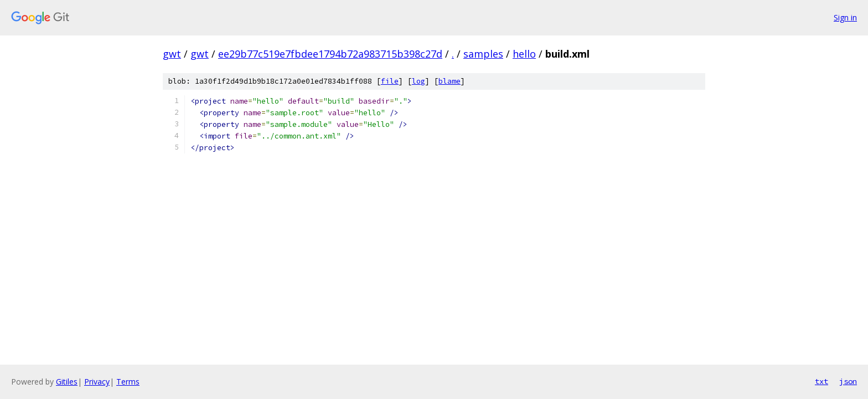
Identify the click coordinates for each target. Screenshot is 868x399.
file (390, 81)
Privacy (97, 382)
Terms (128, 382)
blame (449, 81)
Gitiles (67, 382)
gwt (172, 54)
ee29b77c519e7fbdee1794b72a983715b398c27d (330, 54)
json (848, 381)
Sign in (845, 17)
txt (821, 381)
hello (524, 54)
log (418, 81)
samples (483, 54)
